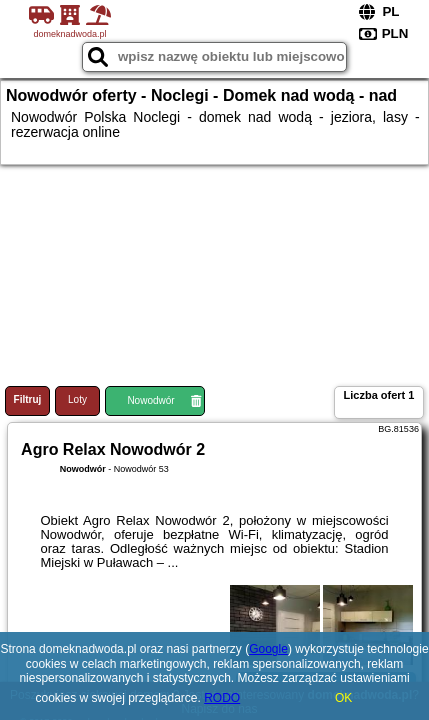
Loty (77, 399)
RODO (222, 698)
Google (268, 649)
